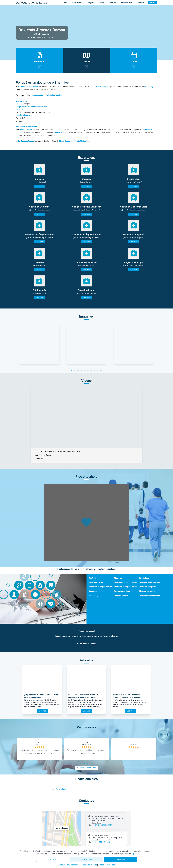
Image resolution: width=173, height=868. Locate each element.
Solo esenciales (87, 859)
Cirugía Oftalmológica (148, 591)
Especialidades (77, 3)
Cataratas (93, 591)
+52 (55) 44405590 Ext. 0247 (102, 825)
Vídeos (102, 3)
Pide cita (152, 3)
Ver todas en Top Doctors (86, 768)
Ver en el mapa (62, 828)
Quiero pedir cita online (87, 644)
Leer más (39, 186)
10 (101, 371)
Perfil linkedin (61, 789)
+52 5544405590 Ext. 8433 (101, 842)
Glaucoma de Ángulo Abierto (101, 587)
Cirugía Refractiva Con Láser (125, 582)
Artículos (113, 3)
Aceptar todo (120, 859)
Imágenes (91, 3)
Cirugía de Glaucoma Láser (150, 582)
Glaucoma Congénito (147, 587)
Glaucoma (118, 578)
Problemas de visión (122, 591)
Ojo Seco (93, 578)
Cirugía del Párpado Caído (149, 596)
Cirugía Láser (144, 578)
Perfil (65, 3)
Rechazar (53, 859)
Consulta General (121, 596)
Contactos (141, 3)
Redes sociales (126, 3)
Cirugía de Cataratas (97, 582)
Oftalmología (94, 596)
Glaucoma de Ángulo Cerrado (126, 587)
